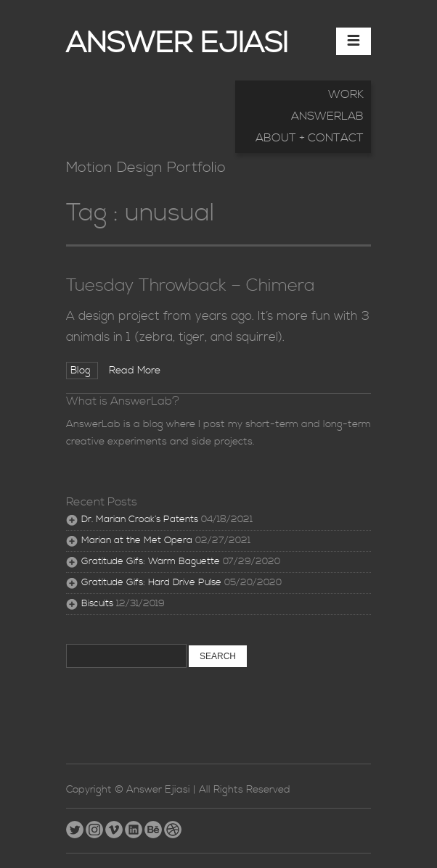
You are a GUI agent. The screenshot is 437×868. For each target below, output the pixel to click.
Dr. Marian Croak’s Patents (140, 520)
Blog (82, 371)
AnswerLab (327, 116)
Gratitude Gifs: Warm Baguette (151, 562)
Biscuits (97, 604)
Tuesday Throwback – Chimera (191, 286)
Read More (135, 371)
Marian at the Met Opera (137, 541)
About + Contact (310, 138)
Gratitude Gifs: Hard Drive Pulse (151, 583)
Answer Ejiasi (177, 44)
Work (346, 94)
